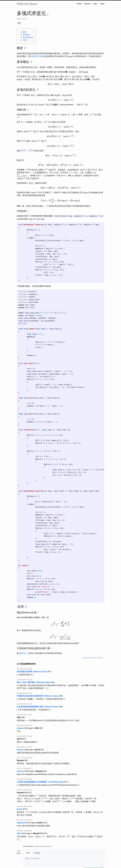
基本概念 (26, 35)
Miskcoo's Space (27, 4)
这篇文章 (22, 653)
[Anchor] (25, 48)
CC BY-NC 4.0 (93, 657)
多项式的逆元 (28, 37)
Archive (87, 4)
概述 (25, 32)
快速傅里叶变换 (37, 56)
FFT (19, 23)
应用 (25, 40)
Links (95, 4)
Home (79, 4)
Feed (102, 4)
